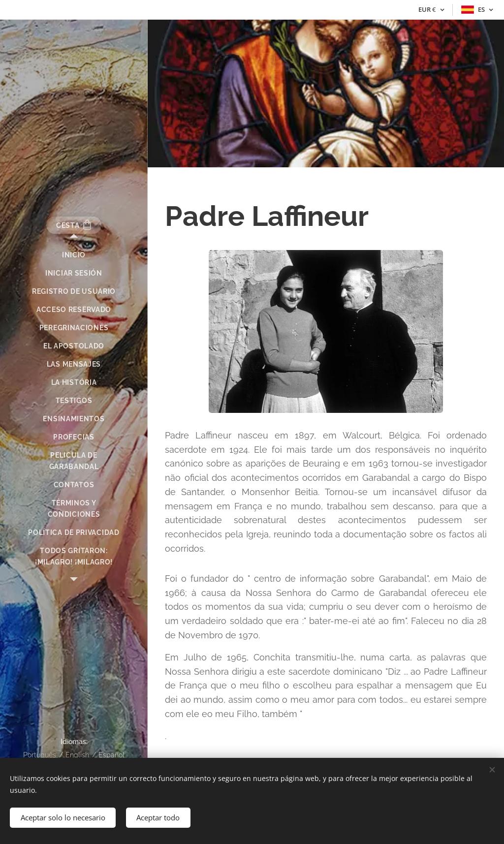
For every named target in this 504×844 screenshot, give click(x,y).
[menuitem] (74, 255)
